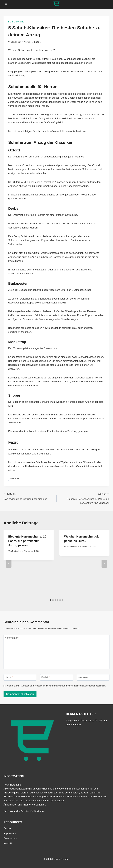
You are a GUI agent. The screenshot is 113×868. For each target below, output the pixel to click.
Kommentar (12, 638)
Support (8, 828)
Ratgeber (14, 478)
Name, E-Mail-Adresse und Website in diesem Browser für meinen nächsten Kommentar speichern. (56, 686)
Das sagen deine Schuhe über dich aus (29, 496)
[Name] (20, 677)
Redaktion (17, 42)
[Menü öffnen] (6, 4)
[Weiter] (104, 564)
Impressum (10, 833)
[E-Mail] (57, 677)
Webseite (83, 677)
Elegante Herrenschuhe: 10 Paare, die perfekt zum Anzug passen (84, 498)
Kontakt (8, 843)
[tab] (51, 600)
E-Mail (46, 677)
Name (9, 677)
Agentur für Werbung (32, 811)
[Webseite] (93, 677)
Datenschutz (11, 838)
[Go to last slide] (9, 564)
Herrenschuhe (16, 22)
